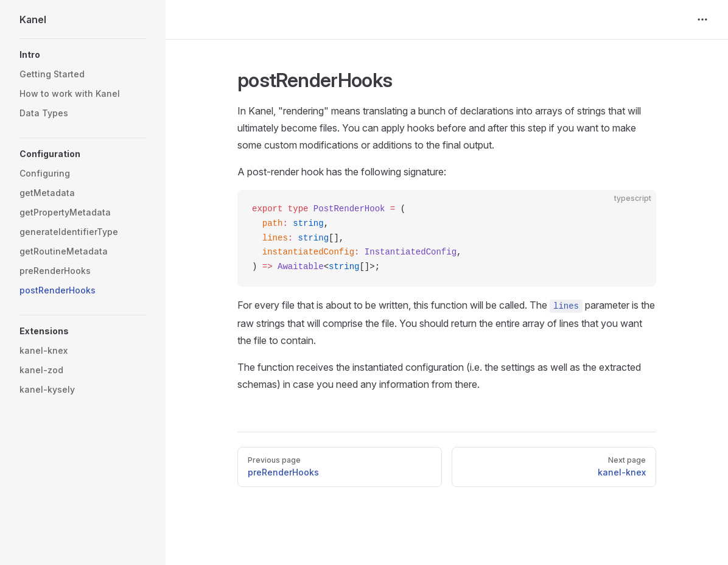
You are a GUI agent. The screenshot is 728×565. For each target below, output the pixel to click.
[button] (83, 55)
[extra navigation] (702, 19)
